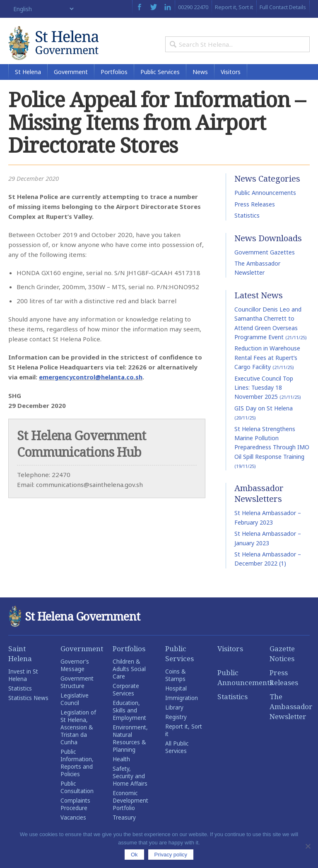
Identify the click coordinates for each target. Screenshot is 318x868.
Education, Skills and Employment (129, 721)
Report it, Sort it (234, 7)
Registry (176, 728)
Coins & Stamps (175, 686)
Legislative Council (75, 710)
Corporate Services (126, 700)
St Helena (28, 83)
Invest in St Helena (23, 686)
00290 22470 (193, 7)
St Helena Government (62, 46)
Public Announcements (265, 203)
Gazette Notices (282, 664)
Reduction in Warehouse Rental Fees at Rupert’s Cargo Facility (267, 368)
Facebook (139, 7)
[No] (308, 846)
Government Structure (77, 693)
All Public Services (177, 758)
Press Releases (255, 215)
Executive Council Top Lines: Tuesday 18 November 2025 (267, 398)
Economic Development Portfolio (130, 811)
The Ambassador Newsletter (290, 717)
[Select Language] (42, 9)
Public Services (160, 83)
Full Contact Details (283, 7)
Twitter (154, 7)
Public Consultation (77, 798)
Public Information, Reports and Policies (77, 774)
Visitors (231, 83)
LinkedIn (168, 7)
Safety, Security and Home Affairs (130, 787)
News (200, 83)
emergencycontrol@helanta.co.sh (92, 388)
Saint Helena (20, 664)
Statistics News (28, 709)
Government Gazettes (265, 263)
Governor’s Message (75, 676)
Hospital (176, 699)
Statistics (247, 226)
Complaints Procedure (75, 815)
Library (174, 718)
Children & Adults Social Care (129, 680)
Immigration (182, 709)
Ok (134, 855)
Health (121, 770)
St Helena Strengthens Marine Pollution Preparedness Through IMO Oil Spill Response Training (272, 458)
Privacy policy (171, 855)
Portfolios (114, 83)
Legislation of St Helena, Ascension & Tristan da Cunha (78, 738)
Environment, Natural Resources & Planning (130, 749)
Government (71, 83)
